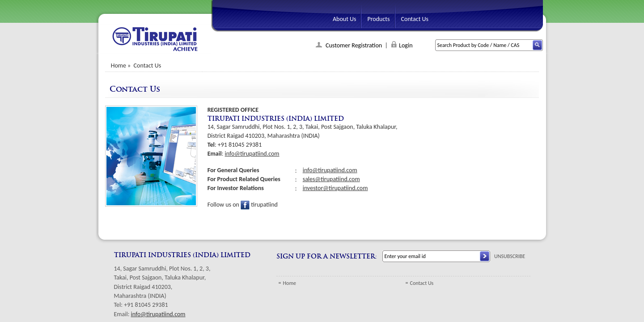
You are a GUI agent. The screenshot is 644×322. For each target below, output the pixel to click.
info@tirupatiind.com (252, 154)
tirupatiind (259, 205)
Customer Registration (353, 45)
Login (406, 45)
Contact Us (422, 283)
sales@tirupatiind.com (331, 179)
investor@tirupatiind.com (335, 188)
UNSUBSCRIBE (510, 256)
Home (119, 66)
